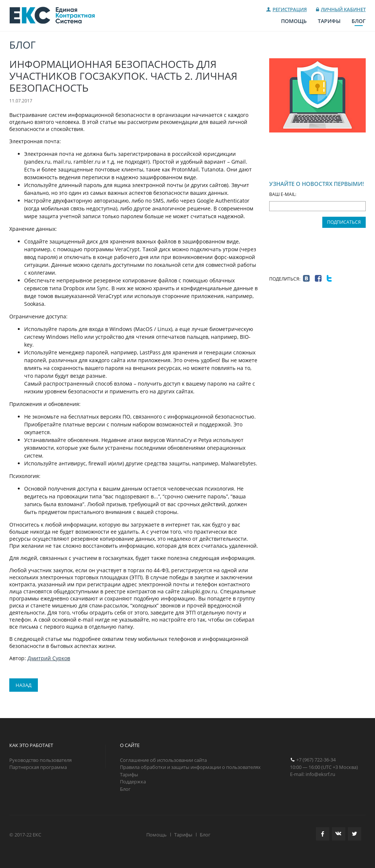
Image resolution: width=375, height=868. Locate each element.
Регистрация (290, 9)
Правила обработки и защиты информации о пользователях (190, 767)
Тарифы (329, 21)
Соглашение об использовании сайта (163, 760)
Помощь (294, 21)
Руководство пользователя (40, 760)
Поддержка (133, 782)
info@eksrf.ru (320, 774)
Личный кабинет (343, 9)
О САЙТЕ (130, 745)
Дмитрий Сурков (49, 658)
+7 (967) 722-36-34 (316, 760)
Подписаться (344, 222)
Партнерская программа (38, 767)
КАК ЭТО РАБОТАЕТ (31, 745)
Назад (24, 685)
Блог (359, 21)
